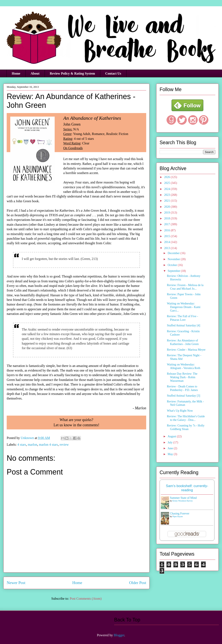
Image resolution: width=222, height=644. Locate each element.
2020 (168, 207)
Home (16, 73)
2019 (168, 213)
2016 (168, 230)
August (172, 436)
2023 (168, 195)
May (171, 454)
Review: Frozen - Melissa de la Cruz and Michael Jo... (185, 287)
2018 (168, 218)
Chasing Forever (180, 514)
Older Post (138, 583)
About (35, 73)
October (173, 265)
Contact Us (113, 73)
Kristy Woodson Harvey (183, 501)
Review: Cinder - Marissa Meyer (186, 350)
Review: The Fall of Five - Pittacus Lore (183, 318)
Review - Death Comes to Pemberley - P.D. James (182, 388)
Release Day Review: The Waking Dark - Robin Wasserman (182, 377)
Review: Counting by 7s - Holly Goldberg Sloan (186, 427)
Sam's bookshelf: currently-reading (187, 488)
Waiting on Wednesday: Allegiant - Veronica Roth (184, 366)
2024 (168, 189)
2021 (168, 201)
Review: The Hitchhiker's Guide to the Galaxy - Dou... (186, 418)
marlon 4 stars (48, 445)
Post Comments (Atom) (86, 599)
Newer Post (16, 583)
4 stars (22, 445)
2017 (168, 224)
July (170, 442)
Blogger (119, 635)
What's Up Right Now (180, 411)
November (174, 259)
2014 (168, 242)
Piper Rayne (178, 516)
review (64, 445)
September (174, 271)
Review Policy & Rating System (72, 73)
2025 (168, 183)
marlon (32, 445)
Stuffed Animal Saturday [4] (184, 325)
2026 (168, 177)
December (174, 253)
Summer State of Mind (183, 498)
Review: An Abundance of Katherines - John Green (183, 342)
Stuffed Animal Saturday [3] (184, 396)
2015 (168, 236)
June (171, 448)
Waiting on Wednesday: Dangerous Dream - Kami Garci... (184, 307)
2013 (168, 248)
